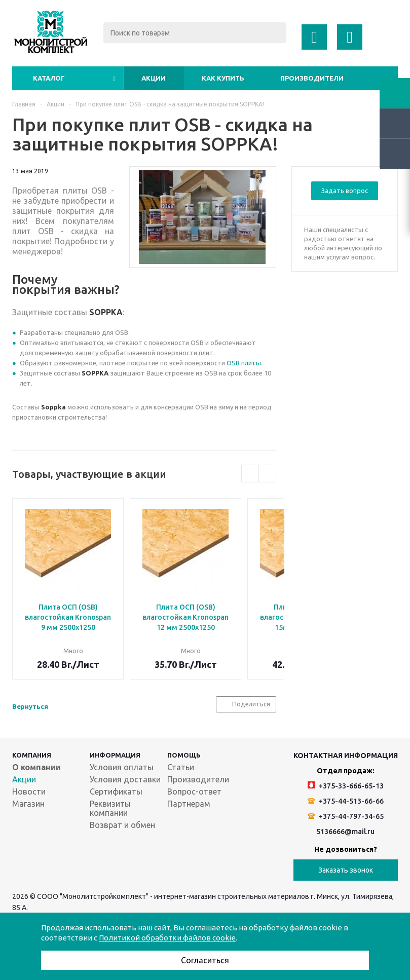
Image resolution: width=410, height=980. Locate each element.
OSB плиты (244, 363)
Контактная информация (346, 756)
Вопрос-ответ (194, 791)
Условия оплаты (122, 767)
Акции (154, 78)
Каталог (49, 78)
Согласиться (205, 960)
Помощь (184, 755)
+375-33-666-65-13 (346, 786)
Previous (250, 474)
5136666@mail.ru (345, 832)
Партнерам (189, 804)
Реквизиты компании (110, 808)
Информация (115, 755)
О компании (36, 767)
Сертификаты (116, 791)
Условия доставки (125, 779)
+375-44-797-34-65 (346, 816)
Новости (29, 791)
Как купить (223, 78)
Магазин (28, 804)
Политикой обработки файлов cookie (167, 938)
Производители (312, 78)
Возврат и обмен (122, 825)
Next (267, 474)
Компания (32, 755)
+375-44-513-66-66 (346, 801)
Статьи (181, 767)
